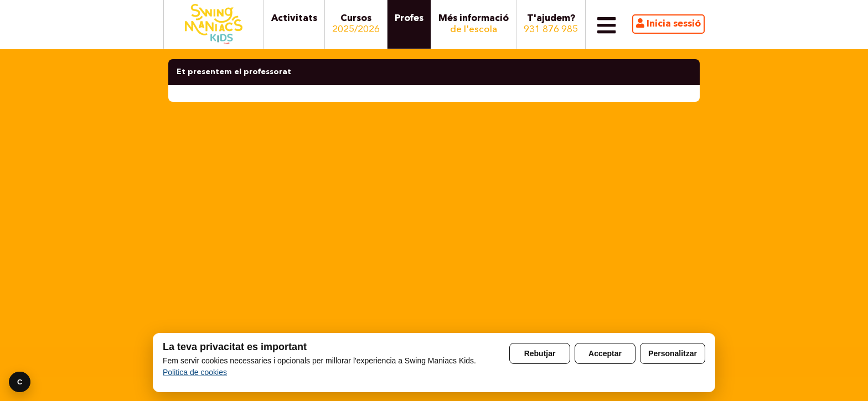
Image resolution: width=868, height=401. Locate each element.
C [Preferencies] (20, 382)
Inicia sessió (668, 24)
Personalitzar (673, 353)
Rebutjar (540, 353)
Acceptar (605, 353)
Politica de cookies (195, 372)
